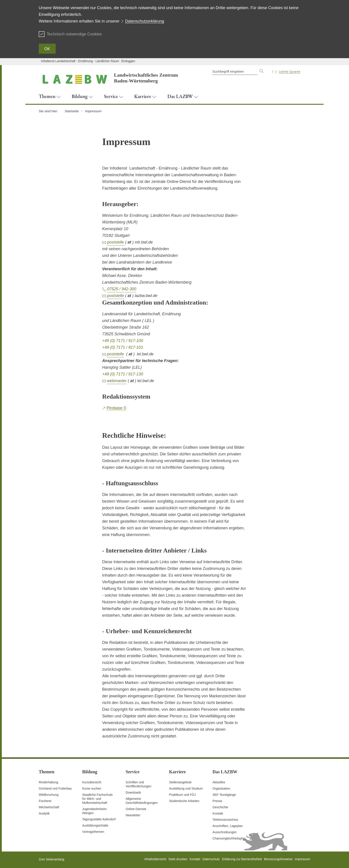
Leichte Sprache (290, 72)
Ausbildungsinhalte (95, 825)
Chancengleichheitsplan (229, 838)
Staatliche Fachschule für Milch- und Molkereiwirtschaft (97, 799)
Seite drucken (178, 859)
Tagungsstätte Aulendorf (99, 819)
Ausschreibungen (225, 832)
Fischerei (45, 801)
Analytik (44, 813)
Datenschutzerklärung (145, 21)
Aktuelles (219, 782)
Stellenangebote (180, 782)
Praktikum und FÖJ (183, 795)
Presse (217, 801)
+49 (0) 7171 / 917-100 (123, 341)
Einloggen (128, 61)
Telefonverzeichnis (225, 820)
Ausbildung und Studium (186, 788)
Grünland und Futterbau (55, 788)
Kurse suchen (92, 788)
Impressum (303, 859)
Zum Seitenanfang (51, 859)
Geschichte (220, 807)
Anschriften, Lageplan (228, 826)
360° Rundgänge (224, 795)
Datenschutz (211, 859)
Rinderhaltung (48, 782)
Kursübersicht (92, 782)
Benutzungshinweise (278, 859)
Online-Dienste (136, 809)
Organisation (221, 788)
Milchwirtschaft (49, 807)
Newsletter (133, 815)
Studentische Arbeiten (184, 801)
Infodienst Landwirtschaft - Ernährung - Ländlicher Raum (80, 61)
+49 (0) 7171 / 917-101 (123, 347)
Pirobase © (117, 408)
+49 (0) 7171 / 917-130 (123, 374)
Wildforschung (49, 795)
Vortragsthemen (93, 832)
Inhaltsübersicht (155, 859)
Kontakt (218, 813)
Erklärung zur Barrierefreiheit (242, 859)
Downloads (133, 792)
